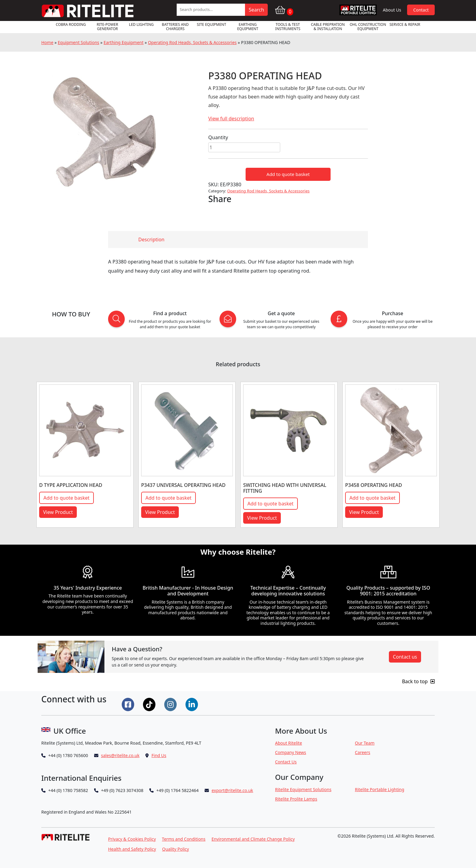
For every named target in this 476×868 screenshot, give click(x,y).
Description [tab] (151, 239)
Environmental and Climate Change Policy (253, 839)
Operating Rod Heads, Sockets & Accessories (192, 42)
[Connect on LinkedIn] (192, 704)
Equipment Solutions (78, 42)
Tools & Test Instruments (288, 27)
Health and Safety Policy (132, 849)
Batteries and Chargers (175, 27)
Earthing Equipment (248, 27)
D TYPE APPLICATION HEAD (71, 485)
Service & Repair (405, 24)
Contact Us (286, 762)
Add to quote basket (288, 174)
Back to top (418, 681)
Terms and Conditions (184, 839)
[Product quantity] (244, 147)
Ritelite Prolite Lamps (296, 799)
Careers (362, 752)
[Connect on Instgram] (171, 704)
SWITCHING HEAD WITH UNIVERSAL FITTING (285, 488)
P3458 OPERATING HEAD (374, 485)
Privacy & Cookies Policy (132, 839)
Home (47, 42)
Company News (291, 752)
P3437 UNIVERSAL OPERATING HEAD (183, 485)
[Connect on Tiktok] (150, 704)
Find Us (159, 755)
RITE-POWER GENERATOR (108, 27)
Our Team (365, 743)
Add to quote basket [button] (66, 498)
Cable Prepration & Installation (328, 27)
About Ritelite (289, 743)
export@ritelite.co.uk (232, 790)
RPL (358, 10)
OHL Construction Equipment (368, 27)
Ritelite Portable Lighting (380, 789)
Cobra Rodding (71, 24)
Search (256, 10)
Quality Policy (176, 849)
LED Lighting (141, 24)
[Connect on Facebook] (129, 704)
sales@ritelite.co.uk (120, 755)
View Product (58, 512)
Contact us (405, 657)
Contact (421, 10)
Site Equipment (211, 24)
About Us (392, 10)
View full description (231, 119)
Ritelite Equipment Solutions (303, 789)
